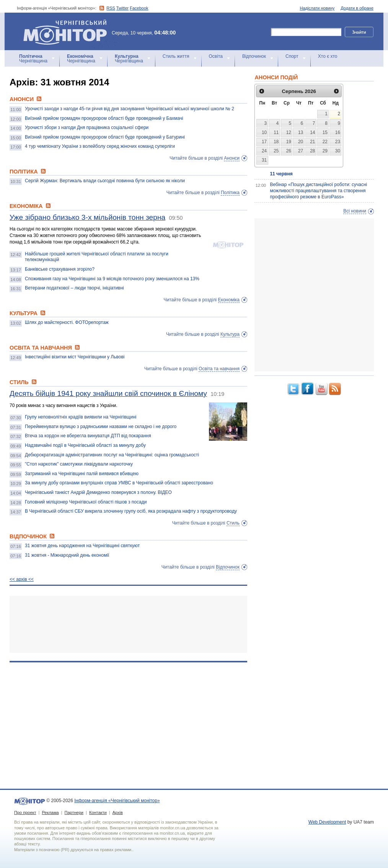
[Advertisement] (128, 624)
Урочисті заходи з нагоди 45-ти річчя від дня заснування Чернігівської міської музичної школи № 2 (130, 109)
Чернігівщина (33, 59)
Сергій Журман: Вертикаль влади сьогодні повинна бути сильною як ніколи (105, 181)
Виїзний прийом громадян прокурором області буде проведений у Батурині (105, 137)
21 (312, 142)
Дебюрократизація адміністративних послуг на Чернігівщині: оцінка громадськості (112, 455)
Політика (230, 193)
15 (325, 132)
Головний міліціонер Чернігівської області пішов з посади (86, 502)
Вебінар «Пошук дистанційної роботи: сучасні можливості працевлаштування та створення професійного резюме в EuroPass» (318, 190)
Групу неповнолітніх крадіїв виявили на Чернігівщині (81, 417)
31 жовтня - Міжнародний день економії (67, 555)
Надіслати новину (317, 8)
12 (289, 132)
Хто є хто (328, 56)
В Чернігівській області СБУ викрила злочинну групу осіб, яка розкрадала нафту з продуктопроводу (131, 511)
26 (289, 151)
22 (325, 142)
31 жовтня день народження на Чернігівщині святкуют (82, 546)
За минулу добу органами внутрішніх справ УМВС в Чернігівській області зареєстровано (119, 483)
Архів (118, 812)
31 (264, 160)
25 (276, 151)
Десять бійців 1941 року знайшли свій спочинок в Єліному (108, 393)
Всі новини (355, 211)
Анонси (232, 158)
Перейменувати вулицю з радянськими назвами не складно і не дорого (101, 427)
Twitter (122, 8)
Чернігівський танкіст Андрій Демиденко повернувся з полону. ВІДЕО (98, 492)
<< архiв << (22, 579)
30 (338, 151)
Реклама (50, 812)
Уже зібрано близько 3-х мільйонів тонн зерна (87, 217)
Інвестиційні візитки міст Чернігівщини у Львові (75, 357)
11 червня (281, 174)
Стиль (233, 523)
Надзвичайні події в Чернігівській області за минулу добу (85, 445)
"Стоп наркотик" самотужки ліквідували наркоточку (79, 464)
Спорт (292, 56)
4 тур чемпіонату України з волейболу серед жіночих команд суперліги (100, 146)
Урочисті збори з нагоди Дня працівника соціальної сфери (87, 128)
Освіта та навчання (219, 369)
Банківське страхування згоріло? (60, 269)
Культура (230, 334)
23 (338, 142)
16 (338, 132)
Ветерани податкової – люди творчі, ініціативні (74, 288)
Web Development (327, 822)
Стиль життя (176, 56)
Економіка (229, 300)
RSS (111, 8)
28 (312, 151)
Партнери (74, 812)
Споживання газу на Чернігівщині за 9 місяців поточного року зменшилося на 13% (112, 279)
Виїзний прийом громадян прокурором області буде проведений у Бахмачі (104, 118)
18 (276, 142)
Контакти (98, 812)
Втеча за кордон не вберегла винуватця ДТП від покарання (88, 436)
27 (301, 151)
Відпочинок (254, 56)
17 (264, 142)
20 (301, 142)
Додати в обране (357, 8)
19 (289, 142)
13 (301, 132)
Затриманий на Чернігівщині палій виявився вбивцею (82, 474)
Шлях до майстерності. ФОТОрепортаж (67, 322)
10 (264, 132)
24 (264, 151)
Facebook (139, 8)
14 (312, 132)
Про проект (25, 812)
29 (325, 151)
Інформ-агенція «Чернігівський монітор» (68, 31)
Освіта (216, 56)
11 (276, 132)
